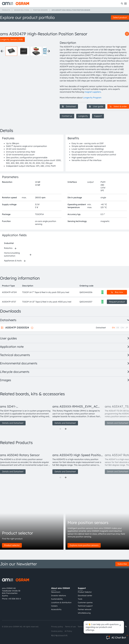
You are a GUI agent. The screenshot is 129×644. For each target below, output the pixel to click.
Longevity (83, 116)
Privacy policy (57, 627)
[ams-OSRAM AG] (16, 4)
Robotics (8, 248)
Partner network (85, 609)
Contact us (67, 116)
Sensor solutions (22, 10)
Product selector (12, 545)
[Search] (122, 4)
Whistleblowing (84, 613)
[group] (25, 412)
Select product (120, 17)
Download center (85, 596)
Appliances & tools (13, 261)
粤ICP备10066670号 (59, 636)
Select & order (118, 106)
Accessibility (56, 609)
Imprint (95, 627)
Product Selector (85, 592)
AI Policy (68, 631)
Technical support (85, 606)
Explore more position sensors (84, 545)
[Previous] (60, 429)
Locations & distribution (61, 602)
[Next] (66, 429)
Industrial (9, 243)
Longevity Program (92, 98)
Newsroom (56, 592)
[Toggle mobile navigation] (125, 4)
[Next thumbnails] (49, 51)
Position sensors (40, 10)
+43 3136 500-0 (15, 599)
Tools (80, 599)
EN (113, 328)
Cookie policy (57, 631)
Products (6, 10)
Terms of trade (84, 627)
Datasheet (69, 106)
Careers (54, 606)
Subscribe (122, 564)
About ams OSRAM (61, 588)
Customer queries (85, 602)
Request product (117, 302)
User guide (96, 106)
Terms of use (70, 627)
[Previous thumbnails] (2, 51)
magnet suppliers (93, 92)
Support (98, 116)
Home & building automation (12, 254)
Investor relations (59, 596)
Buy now (117, 292)
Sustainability (57, 599)
